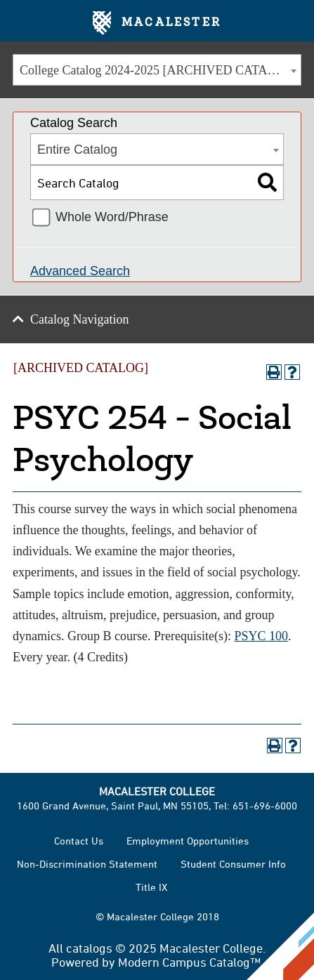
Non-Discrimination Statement (87, 864)
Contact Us (79, 841)
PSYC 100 (261, 636)
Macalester (157, 23)
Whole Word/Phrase (112, 217)
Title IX (151, 887)
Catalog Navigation (79, 319)
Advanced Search (80, 271)
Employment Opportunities (188, 841)
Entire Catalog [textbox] (77, 150)
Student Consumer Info (233, 864)
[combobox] (157, 70)
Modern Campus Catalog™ (189, 962)
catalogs (89, 948)
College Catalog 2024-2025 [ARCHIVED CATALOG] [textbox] (159, 70)
